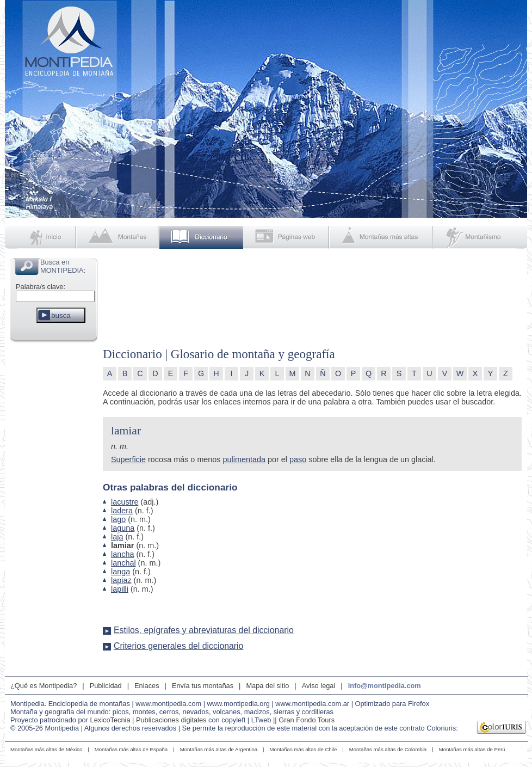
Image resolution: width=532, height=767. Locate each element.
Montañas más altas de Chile (304, 749)
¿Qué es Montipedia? (44, 686)
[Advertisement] (54, 508)
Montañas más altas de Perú (472, 749)
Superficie (128, 459)
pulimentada (244, 459)
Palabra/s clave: (41, 287)
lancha (122, 554)
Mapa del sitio (267, 686)
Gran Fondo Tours (307, 720)
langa (120, 572)
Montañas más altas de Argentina (219, 749)
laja (117, 537)
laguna (123, 528)
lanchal (123, 563)
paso (298, 459)
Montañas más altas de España (131, 749)
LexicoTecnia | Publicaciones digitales (149, 720)
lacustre (125, 502)
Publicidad (106, 686)
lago (118, 519)
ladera (122, 511)
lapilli (120, 589)
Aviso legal (319, 686)
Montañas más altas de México (46, 749)
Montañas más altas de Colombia (388, 749)
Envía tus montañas (203, 686)
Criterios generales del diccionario (178, 646)
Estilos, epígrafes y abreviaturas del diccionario (204, 630)
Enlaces (147, 686)
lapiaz (121, 580)
